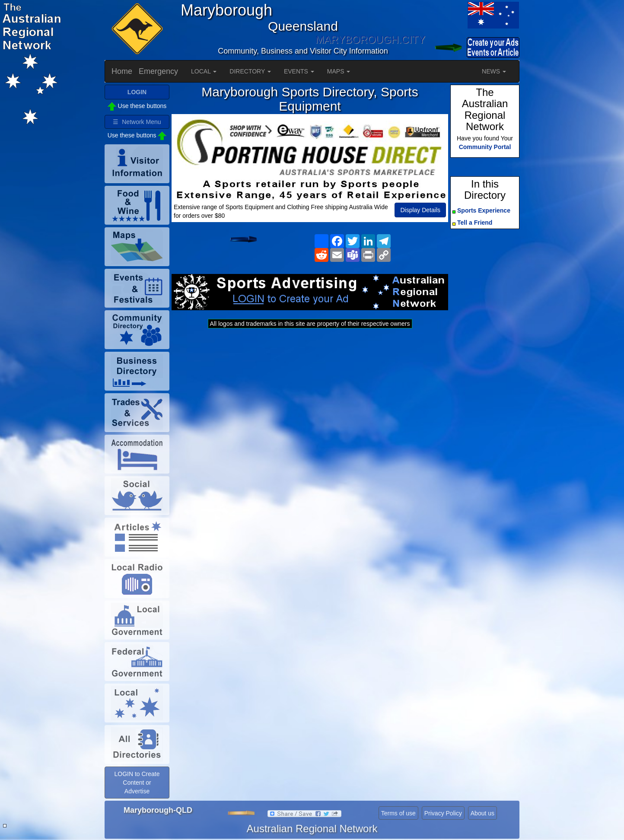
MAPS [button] (339, 71)
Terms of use (398, 813)
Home (122, 71)
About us (482, 813)
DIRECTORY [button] (250, 71)
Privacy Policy (443, 813)
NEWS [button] (494, 71)
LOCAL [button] (204, 71)
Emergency (158, 71)
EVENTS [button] (299, 71)
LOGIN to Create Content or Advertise (137, 783)
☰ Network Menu (137, 122)
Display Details (420, 210)
